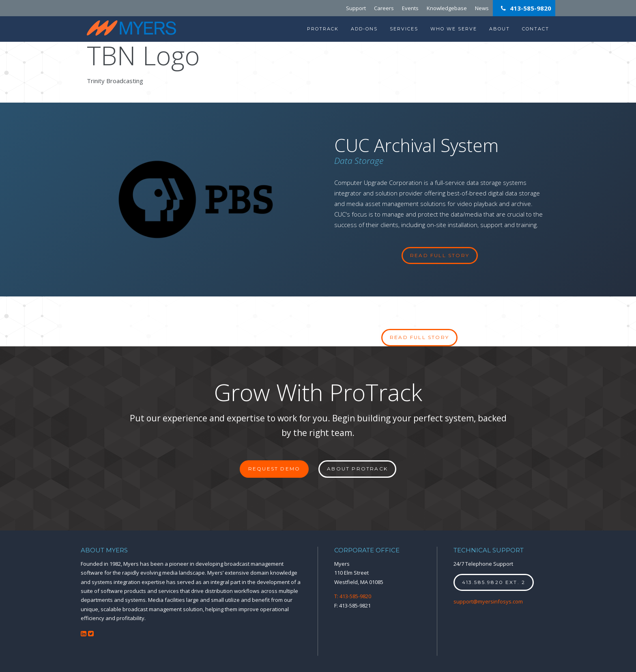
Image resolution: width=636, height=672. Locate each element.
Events (410, 8)
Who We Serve (454, 29)
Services (404, 29)
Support (356, 8)
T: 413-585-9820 (353, 596)
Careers (384, 8)
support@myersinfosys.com (488, 601)
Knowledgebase (447, 8)
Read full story (419, 337)
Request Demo (274, 469)
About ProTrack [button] (357, 469)
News (482, 8)
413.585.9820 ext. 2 (494, 582)
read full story (440, 255)
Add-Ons (364, 29)
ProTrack (323, 29)
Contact (536, 29)
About (500, 29)
